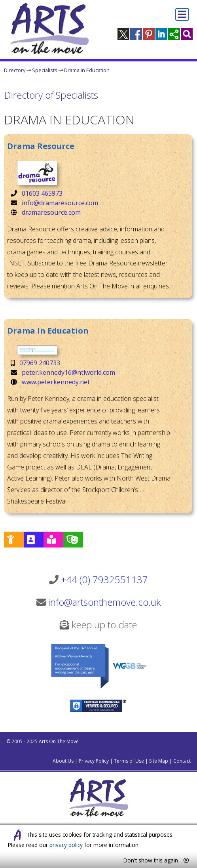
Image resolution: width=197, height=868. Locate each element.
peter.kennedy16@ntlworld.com (68, 372)
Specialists (45, 70)
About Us (63, 761)
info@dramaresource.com (60, 203)
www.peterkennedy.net (56, 382)
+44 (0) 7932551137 (104, 579)
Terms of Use (129, 761)
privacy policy (66, 845)
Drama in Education (87, 70)
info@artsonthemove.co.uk (104, 602)
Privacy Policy (94, 761)
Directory (15, 70)
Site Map (159, 761)
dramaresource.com (51, 212)
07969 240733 (40, 363)
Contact (182, 761)
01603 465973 (42, 193)
